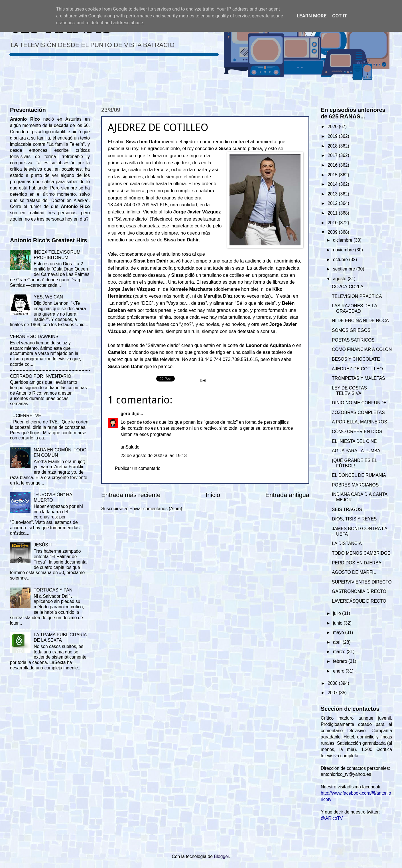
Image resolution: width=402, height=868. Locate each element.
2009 (333, 232)
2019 (333, 136)
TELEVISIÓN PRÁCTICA (357, 296)
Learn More (312, 16)
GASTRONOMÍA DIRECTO (359, 591)
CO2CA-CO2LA (348, 287)
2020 (333, 127)
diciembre (343, 240)
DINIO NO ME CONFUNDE (359, 403)
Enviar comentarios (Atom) (156, 509)
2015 (333, 175)
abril (338, 642)
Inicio (213, 495)
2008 (333, 683)
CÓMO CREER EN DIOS (357, 432)
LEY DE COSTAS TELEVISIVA (349, 391)
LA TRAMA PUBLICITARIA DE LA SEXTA (60, 637)
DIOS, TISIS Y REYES (354, 519)
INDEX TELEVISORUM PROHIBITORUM (57, 255)
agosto (340, 279)
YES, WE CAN (48, 297)
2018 (333, 146)
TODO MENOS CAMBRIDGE (361, 553)
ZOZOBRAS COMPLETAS (358, 412)
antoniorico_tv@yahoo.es (346, 774)
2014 (333, 184)
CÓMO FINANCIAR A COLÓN (362, 349)
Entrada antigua (287, 495)
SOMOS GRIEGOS (351, 330)
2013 (333, 194)
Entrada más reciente (131, 495)
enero (339, 671)
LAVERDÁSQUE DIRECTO (359, 601)
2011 (333, 213)
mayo (339, 632)
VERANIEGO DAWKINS (34, 337)
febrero (341, 661)
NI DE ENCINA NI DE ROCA (360, 321)
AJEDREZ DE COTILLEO (357, 369)
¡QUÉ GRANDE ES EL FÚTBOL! (354, 463)
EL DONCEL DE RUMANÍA (359, 475)
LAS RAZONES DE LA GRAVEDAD (354, 308)
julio (338, 613)
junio (338, 623)
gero (125, 414)
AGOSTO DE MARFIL (354, 572)
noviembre (344, 250)
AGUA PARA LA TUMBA (356, 451)
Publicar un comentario (138, 468)
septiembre (345, 269)
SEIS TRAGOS (347, 509)
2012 (333, 203)
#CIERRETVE (27, 416)
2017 (333, 155)
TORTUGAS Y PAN (53, 590)
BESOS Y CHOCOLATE (356, 359)
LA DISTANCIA (347, 543)
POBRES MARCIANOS (355, 485)
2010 (333, 223)
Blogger (221, 856)
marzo (340, 652)
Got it (340, 16)
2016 (333, 165)
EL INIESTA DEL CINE (354, 441)
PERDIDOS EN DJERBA (357, 563)
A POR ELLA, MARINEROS (360, 422)
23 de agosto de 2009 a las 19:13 (154, 456)
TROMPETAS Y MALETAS (358, 378)
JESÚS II (43, 545)
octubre (341, 260)
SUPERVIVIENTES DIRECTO (362, 582)
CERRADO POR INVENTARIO (41, 376)
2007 (333, 693)
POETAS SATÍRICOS (353, 340)
